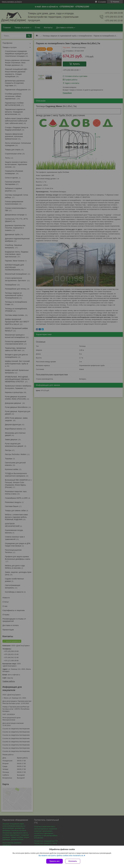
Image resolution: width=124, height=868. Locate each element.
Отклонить (73, 861)
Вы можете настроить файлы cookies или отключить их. (61, 856)
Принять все (54, 861)
